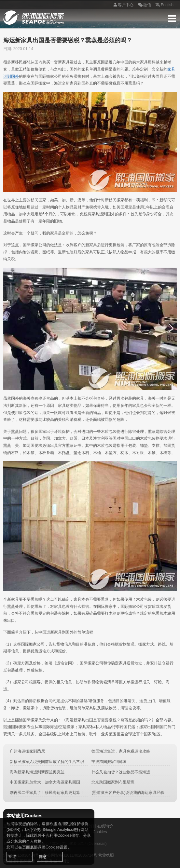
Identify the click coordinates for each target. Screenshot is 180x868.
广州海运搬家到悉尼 (27, 751)
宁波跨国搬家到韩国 (109, 762)
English (164, 5)
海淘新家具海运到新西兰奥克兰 (37, 772)
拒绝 (12, 857)
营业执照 (106, 855)
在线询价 (105, 826)
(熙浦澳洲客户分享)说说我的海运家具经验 (128, 793)
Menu (172, 19)
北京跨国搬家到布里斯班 (113, 782)
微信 (144, 5)
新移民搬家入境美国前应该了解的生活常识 (47, 762)
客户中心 (122, 5)
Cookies (100, 832)
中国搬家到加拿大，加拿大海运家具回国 (45, 782)
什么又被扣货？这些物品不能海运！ (123, 772)
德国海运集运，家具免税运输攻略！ (123, 751)
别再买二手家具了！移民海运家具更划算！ (47, 793)
